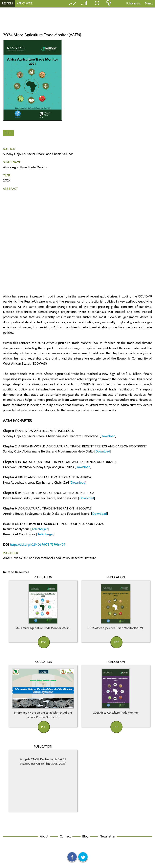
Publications (134, 3)
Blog (85, 836)
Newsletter (108, 836)
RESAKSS (7, 3)
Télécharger (40, 529)
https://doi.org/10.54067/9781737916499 (38, 545)
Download (108, 436)
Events (149, 3)
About (44, 836)
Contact (65, 836)
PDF (8, 133)
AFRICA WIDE (25, 3)
